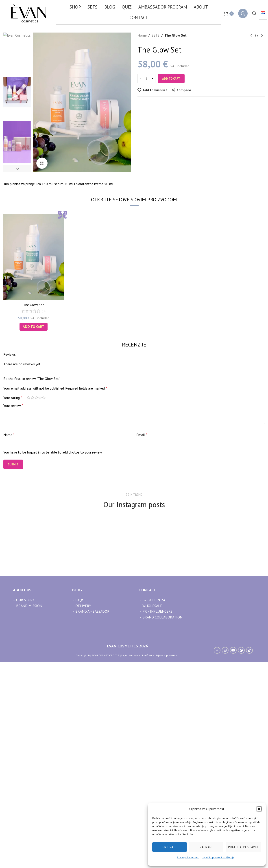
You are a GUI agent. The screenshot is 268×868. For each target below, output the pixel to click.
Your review (13, 602)
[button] (259, 809)
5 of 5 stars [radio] (44, 594)
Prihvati (170, 847)
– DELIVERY (82, 803)
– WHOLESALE (151, 803)
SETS (156, 35)
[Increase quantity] (153, 79)
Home (142, 35)
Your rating (13, 594)
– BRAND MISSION (28, 803)
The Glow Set (34, 502)
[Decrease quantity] (140, 79)
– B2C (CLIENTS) (152, 797)
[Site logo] (29, 13)
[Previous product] (251, 36)
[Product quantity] (146, 79)
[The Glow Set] (34, 454)
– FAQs (78, 797)
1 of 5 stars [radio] (29, 594)
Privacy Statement (188, 857)
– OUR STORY (24, 797)
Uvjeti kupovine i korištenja (218, 857)
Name (9, 632)
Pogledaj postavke (243, 847)
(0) (44, 508)
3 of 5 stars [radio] (36, 594)
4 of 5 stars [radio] (40, 594)
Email (142, 632)
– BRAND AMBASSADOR (91, 808)
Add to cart (171, 79)
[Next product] (262, 36)
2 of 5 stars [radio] (32, 594)
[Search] (254, 13)
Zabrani (206, 847)
